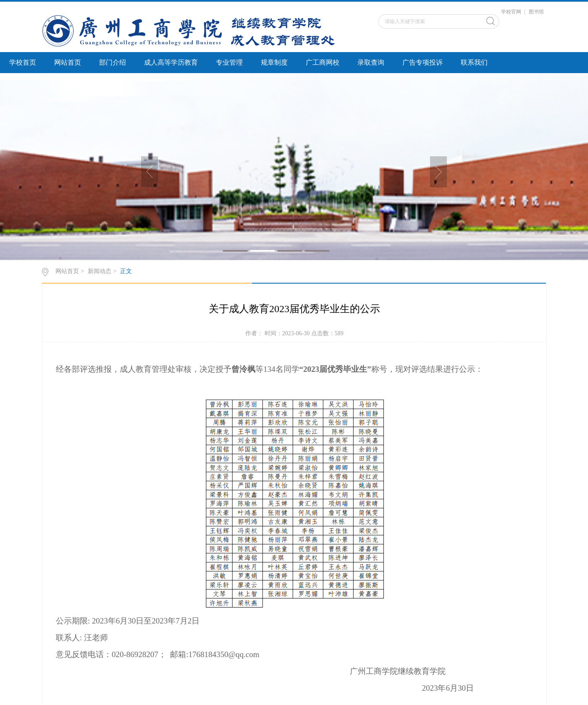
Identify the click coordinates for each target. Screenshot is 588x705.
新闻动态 (100, 271)
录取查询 (371, 62)
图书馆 (536, 12)
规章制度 (274, 62)
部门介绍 (113, 62)
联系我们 (474, 62)
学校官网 (511, 12)
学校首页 (23, 62)
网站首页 (68, 62)
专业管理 (229, 62)
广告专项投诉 (423, 62)
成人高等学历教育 (171, 62)
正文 (126, 271)
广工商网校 (323, 62)
